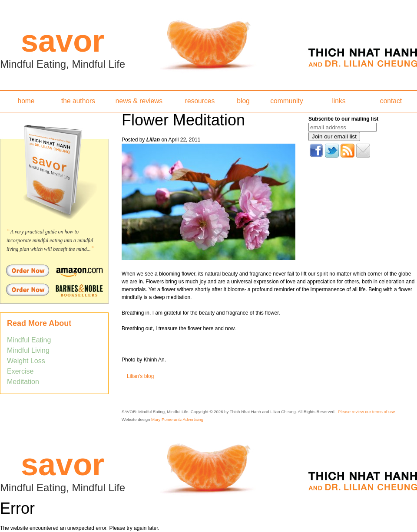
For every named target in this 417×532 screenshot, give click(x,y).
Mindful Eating (29, 340)
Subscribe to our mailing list (343, 119)
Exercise (20, 371)
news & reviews (139, 101)
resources (200, 101)
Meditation (23, 382)
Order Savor (54, 270)
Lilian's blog (140, 376)
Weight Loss (26, 361)
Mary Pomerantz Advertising (177, 419)
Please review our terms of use (367, 412)
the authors (78, 101)
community (286, 101)
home (26, 101)
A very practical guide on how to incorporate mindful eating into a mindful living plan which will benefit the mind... (50, 240)
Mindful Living (28, 350)
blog (243, 101)
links (339, 101)
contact (391, 101)
